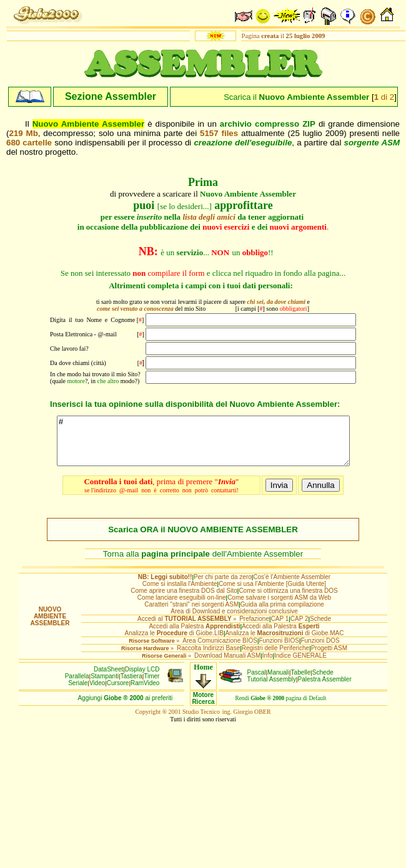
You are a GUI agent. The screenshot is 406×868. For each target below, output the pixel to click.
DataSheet (108, 679)
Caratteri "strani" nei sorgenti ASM (191, 614)
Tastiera (131, 685)
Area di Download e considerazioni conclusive (234, 621)
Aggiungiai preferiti (125, 707)
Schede (320, 628)
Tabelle (301, 682)
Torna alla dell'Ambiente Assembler (203, 563)
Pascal (257, 682)
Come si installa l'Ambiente (180, 593)
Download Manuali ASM (227, 665)
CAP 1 (280, 628)
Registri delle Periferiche (275, 657)
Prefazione (254, 628)
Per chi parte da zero (223, 586)
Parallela (77, 685)
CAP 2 (300, 628)
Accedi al (185, 628)
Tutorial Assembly (272, 689)
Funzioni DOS (320, 650)
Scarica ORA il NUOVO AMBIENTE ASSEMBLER (203, 539)
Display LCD (142, 679)
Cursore (118, 692)
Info (268, 665)
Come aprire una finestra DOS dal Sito (184, 600)
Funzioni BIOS (279, 650)
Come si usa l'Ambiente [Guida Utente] (272, 593)
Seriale (78, 692)
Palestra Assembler (325, 689)
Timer (151, 685)
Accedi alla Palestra (194, 636)
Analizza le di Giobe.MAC (284, 642)
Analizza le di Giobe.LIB (174, 642)
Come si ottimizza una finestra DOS (288, 600)
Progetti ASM (329, 657)
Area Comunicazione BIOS (220, 650)
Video (97, 692)
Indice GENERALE (300, 665)
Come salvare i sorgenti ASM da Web (279, 607)
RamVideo (145, 692)
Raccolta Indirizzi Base (208, 657)
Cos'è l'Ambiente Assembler (292, 586)
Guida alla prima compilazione (282, 614)
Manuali (278, 682)
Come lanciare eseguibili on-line (182, 607)
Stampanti (105, 685)
